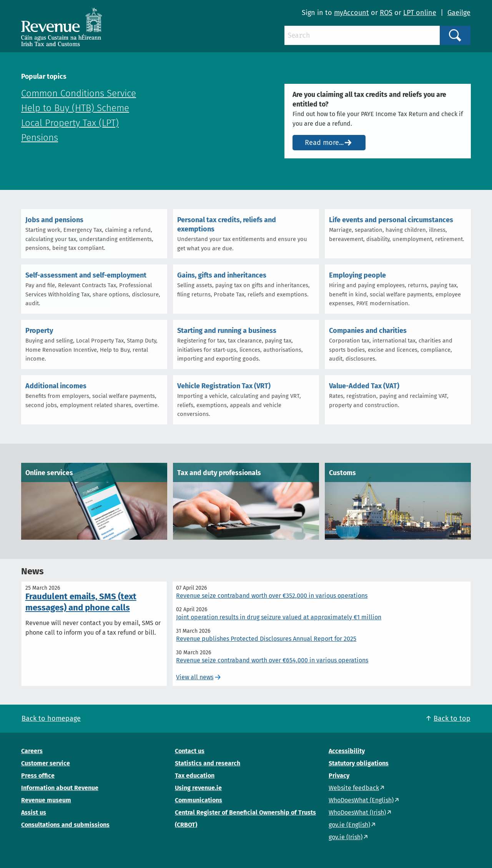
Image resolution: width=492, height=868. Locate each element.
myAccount (352, 13)
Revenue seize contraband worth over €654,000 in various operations (272, 660)
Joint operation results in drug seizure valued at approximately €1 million (279, 617)
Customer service (46, 763)
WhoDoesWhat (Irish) (357, 812)
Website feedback (354, 788)
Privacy (339, 776)
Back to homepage (51, 718)
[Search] (362, 35)
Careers (32, 751)
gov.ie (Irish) (346, 837)
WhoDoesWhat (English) (361, 800)
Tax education (195, 776)
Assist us (34, 812)
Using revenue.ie (198, 788)
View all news (195, 677)
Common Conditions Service (79, 93)
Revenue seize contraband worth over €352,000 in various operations (272, 596)
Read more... (324, 143)
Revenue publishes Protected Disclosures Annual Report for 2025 (266, 639)
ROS (386, 13)
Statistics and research (208, 763)
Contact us (190, 751)
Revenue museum (46, 800)
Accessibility (347, 751)
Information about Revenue (60, 788)
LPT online (420, 13)
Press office (38, 776)
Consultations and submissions (65, 825)
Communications (199, 800)
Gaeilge (459, 13)
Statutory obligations (359, 763)
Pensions (40, 138)
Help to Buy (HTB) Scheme (75, 108)
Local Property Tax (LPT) (70, 123)
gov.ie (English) (349, 825)
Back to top (452, 718)
